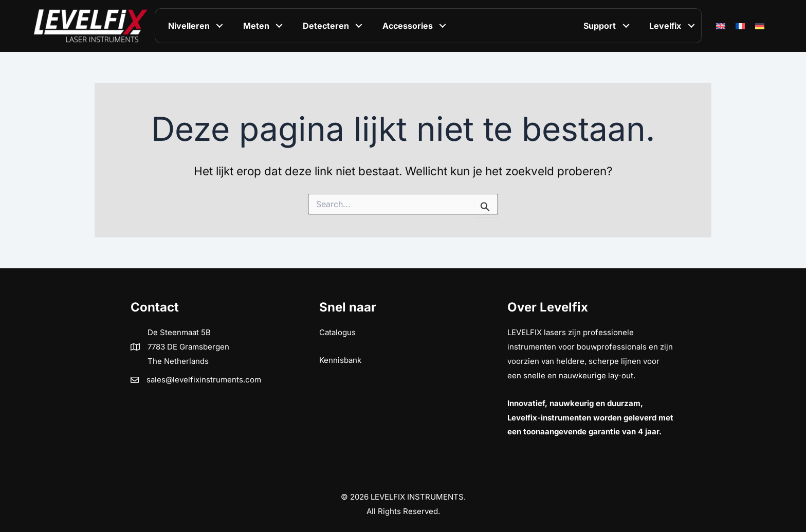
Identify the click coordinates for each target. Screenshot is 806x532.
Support (600, 26)
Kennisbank (340, 360)
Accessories (408, 26)
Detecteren (326, 26)
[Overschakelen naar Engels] (721, 26)
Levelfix (665, 26)
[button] (220, 26)
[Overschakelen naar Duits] (760, 26)
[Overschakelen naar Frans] (740, 26)
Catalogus (337, 332)
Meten (256, 26)
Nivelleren (189, 26)
